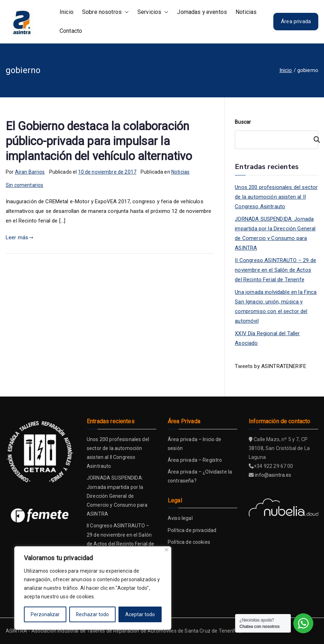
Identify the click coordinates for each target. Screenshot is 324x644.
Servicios (153, 12)
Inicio (67, 12)
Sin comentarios (24, 185)
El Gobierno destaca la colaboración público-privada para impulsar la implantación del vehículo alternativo (99, 141)
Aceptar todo (140, 614)
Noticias (246, 12)
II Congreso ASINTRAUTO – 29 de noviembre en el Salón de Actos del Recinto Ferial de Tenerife (275, 270)
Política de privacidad (192, 530)
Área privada (296, 21)
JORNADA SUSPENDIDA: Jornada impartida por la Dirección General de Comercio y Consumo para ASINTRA (275, 233)
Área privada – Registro (195, 460)
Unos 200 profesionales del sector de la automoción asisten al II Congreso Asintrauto (276, 197)
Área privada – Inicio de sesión (195, 444)
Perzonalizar (45, 614)
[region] (93, 588)
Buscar (243, 122)
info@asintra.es (273, 475)
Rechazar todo (93, 614)
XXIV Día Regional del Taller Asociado (267, 338)
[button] (125, 12)
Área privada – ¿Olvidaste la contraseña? (200, 476)
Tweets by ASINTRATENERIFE (270, 366)
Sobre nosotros (105, 12)
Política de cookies (189, 542)
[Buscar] (314, 140)
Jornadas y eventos (202, 12)
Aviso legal (180, 518)
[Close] (166, 550)
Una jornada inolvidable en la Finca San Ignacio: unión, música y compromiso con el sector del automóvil (276, 306)
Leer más (20, 237)
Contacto (71, 31)
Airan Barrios (30, 172)
